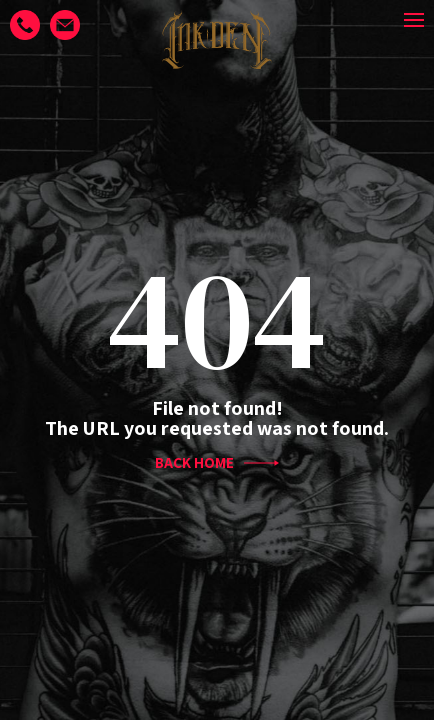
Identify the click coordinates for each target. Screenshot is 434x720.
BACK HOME (217, 463)
